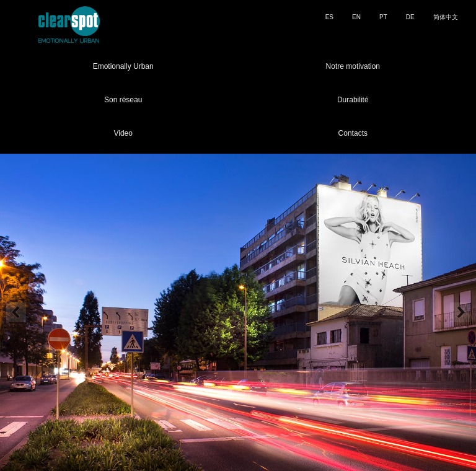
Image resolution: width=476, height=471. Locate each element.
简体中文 (446, 17)
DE (410, 17)
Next (460, 312)
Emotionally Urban (123, 66)
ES (329, 17)
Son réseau (123, 100)
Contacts (353, 133)
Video (123, 133)
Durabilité (353, 100)
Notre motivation (353, 66)
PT (383, 17)
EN (356, 17)
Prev (16, 312)
